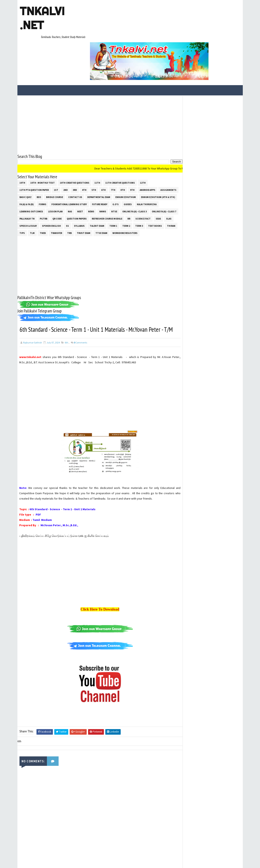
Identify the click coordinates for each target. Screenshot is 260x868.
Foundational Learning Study (108, 167)
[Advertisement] (96, 87)
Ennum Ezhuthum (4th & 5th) (36, 167)
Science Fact (27, 188)
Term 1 (154, 188)
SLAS (53, 188)
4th (84, 152)
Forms (82, 167)
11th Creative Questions (120, 145)
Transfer (102, 196)
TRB (115, 196)
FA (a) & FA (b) (66, 167)
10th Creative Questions (75, 145)
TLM (78, 196)
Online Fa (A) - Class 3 (159, 174)
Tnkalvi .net (42, 18)
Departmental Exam (120, 160)
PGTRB (73, 181)
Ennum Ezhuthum (147, 160)
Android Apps (148, 152)
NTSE (139, 174)
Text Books (39, 196)
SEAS (42, 188)
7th (113, 152)
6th (103, 152)
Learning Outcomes (56, 174)
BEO (60, 160)
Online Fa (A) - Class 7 (32, 181)
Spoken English (93, 188)
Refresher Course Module (137, 181)
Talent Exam (138, 188)
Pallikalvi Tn (57, 181)
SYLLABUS (120, 188)
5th (94, 152)
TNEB (88, 196)
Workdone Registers (32, 203)
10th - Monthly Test (43, 145)
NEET (105, 174)
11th (97, 145)
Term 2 (167, 188)
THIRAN (55, 196)
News (116, 174)
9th (132, 152)
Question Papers (106, 181)
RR (158, 181)
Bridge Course (76, 160)
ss (109, 188)
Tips (67, 196)
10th (22, 145)
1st (56, 152)
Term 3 (23, 196)
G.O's (155, 167)
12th (143, 145)
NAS (95, 174)
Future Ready (139, 167)
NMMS (128, 174)
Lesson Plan (80, 174)
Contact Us (96, 160)
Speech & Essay (69, 188)
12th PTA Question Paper (34, 152)
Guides (167, 167)
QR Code (87, 181)
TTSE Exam (147, 196)
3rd (75, 152)
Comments (80, 321)
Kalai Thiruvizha (29, 174)
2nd (65, 152)
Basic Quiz (47, 160)
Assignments (27, 160)
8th (123, 152)
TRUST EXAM (129, 196)
